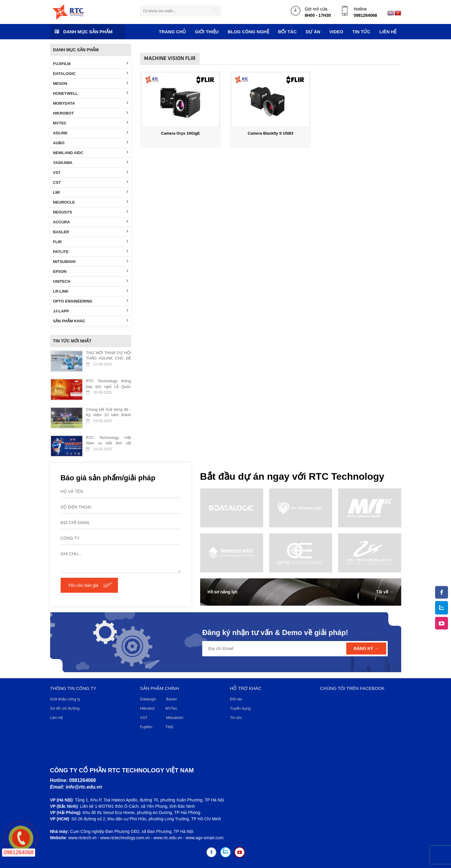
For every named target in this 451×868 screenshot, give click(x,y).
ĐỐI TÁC (287, 32)
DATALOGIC (91, 73)
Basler (173, 699)
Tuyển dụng (241, 708)
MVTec (171, 708)
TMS (169, 727)
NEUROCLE (91, 202)
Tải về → (385, 592)
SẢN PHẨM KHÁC (91, 321)
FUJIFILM (91, 63)
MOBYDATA (91, 103)
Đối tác (236, 699)
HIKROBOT (91, 113)
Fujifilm (146, 727)
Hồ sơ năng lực (223, 592)
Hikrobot (147, 708)
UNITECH (91, 281)
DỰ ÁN (313, 32)
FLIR (91, 241)
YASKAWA (91, 162)
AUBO (91, 142)
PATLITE (91, 251)
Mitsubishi (175, 718)
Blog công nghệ (248, 32)
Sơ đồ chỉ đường (65, 708)
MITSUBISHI (91, 261)
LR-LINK (91, 291)
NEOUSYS (91, 212)
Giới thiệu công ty (65, 699)
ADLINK (91, 133)
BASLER (91, 231)
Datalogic (148, 699)
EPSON (91, 271)
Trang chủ (172, 32)
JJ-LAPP (91, 311)
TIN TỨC (361, 32)
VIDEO (336, 32)
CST (91, 182)
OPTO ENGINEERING (91, 301)
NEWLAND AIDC (91, 152)
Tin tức (236, 718)
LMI (91, 192)
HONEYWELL (91, 93)
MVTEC (91, 123)
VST (91, 172)
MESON (91, 83)
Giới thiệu (207, 32)
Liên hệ (388, 32)
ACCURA (91, 222)
